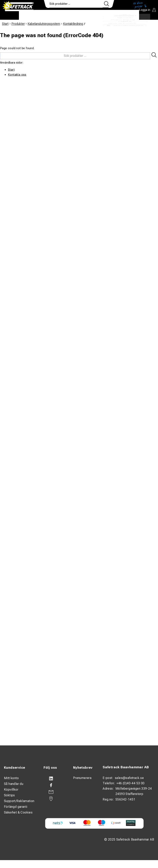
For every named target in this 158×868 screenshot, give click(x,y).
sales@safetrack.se (129, 778)
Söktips (9, 795)
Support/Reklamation (19, 801)
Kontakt (106, 15)
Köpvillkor (11, 790)
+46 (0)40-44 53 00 (130, 783)
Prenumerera (82, 778)
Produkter (31, 15)
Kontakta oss (17, 75)
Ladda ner (128, 15)
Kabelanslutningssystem (44, 24)
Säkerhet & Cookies (18, 812)
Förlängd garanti (16, 807)
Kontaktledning (73, 24)
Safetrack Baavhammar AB (126, 767)
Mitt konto (11, 778)
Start (5, 24)
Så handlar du (14, 784)
